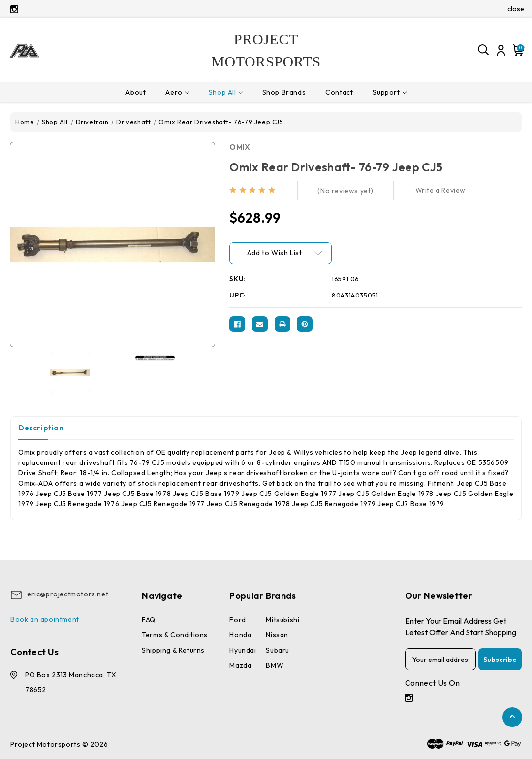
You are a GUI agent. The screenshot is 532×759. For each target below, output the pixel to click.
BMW (275, 665)
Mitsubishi (282, 620)
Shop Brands (284, 92)
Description (41, 428)
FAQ (149, 620)
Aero (177, 92)
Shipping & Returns (173, 650)
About (136, 92)
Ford (237, 620)
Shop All (226, 92)
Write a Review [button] (440, 190)
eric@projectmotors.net (68, 594)
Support (389, 92)
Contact (339, 92)
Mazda (240, 665)
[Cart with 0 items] (517, 50)
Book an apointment (45, 619)
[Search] (484, 50)
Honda (240, 635)
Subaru (278, 650)
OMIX (240, 147)
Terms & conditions (175, 635)
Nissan (277, 635)
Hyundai (243, 650)
